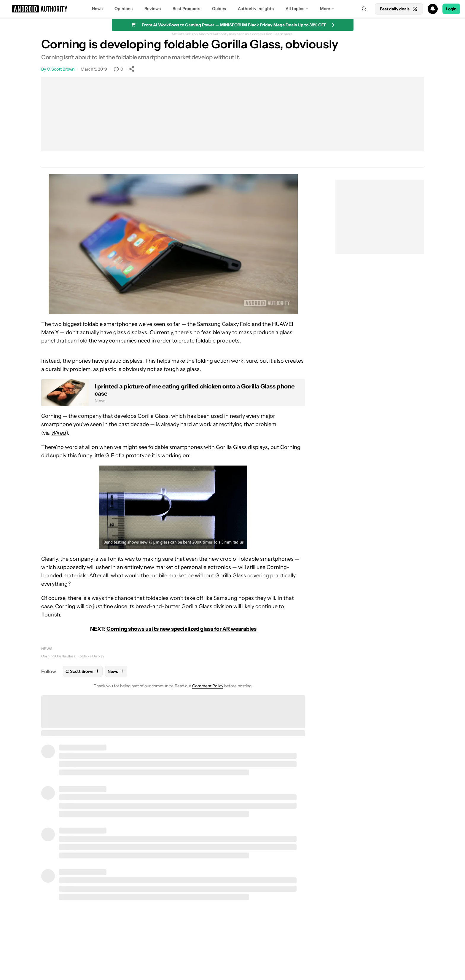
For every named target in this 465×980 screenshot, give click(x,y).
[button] (232, 9)
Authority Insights (256, 9)
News (97, 9)
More (325, 9)
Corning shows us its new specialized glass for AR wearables (181, 629)
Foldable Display (91, 656)
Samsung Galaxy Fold (224, 324)
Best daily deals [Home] (399, 9)
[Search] (364, 9)
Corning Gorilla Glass (58, 656)
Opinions (124, 9)
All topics (295, 9)
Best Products (186, 9)
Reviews (153, 9)
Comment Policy (208, 686)
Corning (51, 416)
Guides (219, 9)
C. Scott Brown (61, 69)
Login (451, 9)
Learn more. (284, 34)
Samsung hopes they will (244, 598)
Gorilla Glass (153, 416)
